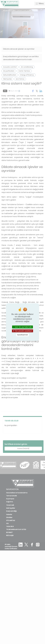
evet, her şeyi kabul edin (23, 327)
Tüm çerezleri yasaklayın (22, 331)
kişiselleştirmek (23, 335)
